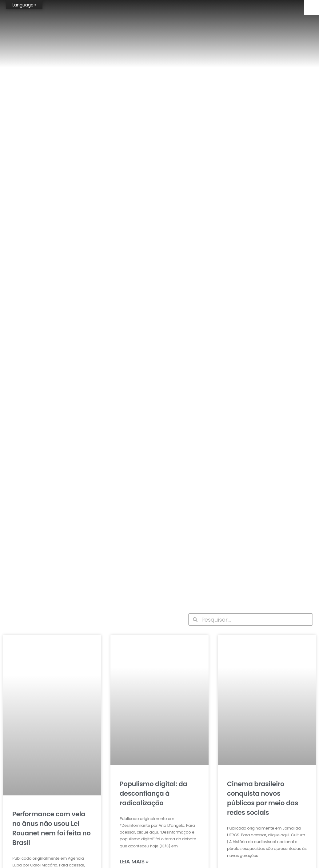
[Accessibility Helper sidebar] (312, 7)
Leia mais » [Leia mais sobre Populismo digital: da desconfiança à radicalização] (134, 861)
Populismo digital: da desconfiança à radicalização (154, 793)
